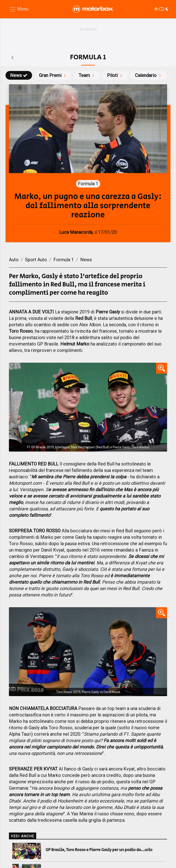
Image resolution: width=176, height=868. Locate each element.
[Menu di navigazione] (19, 9)
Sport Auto (36, 260)
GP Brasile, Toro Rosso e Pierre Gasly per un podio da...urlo (99, 850)
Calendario (149, 75)
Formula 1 (64, 260)
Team (87, 75)
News (19, 75)
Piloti (115, 75)
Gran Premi (53, 75)
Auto (14, 260)
